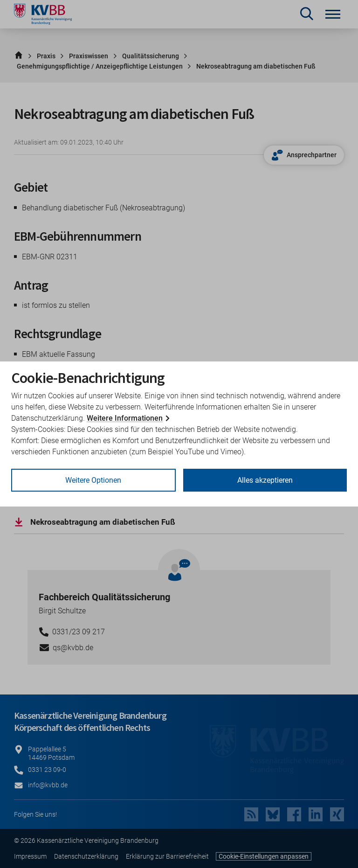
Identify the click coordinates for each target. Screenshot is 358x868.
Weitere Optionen (93, 480)
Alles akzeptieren (265, 480)
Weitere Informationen (125, 418)
